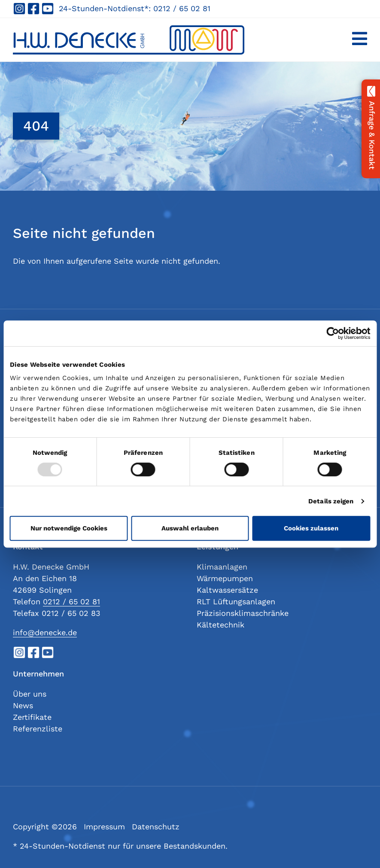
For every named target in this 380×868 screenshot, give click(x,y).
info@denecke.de (45, 632)
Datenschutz (156, 827)
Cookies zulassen (311, 528)
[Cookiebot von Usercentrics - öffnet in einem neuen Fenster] (333, 333)
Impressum (104, 827)
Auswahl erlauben (190, 528)
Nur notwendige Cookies (69, 528)
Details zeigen (331, 501)
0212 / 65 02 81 (182, 8)
